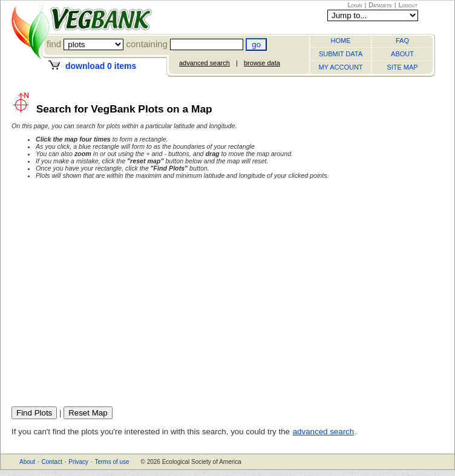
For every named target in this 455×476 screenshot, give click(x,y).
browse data (262, 63)
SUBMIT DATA (341, 54)
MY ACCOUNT (340, 67)
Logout (408, 5)
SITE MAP (402, 67)
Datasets (380, 5)
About (27, 462)
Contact (51, 462)
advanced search (205, 63)
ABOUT (402, 54)
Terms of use (112, 462)
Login (355, 5)
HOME (341, 41)
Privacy (78, 462)
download (101, 66)
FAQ (402, 41)
